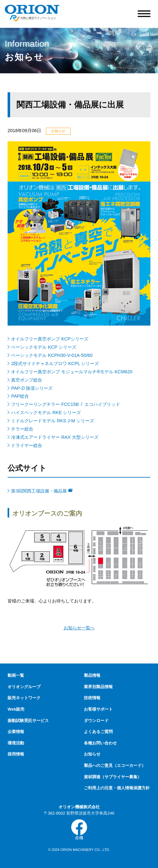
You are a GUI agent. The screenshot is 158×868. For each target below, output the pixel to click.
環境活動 (16, 743)
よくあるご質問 (98, 732)
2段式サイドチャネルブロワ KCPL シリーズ (55, 364)
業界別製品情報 (98, 687)
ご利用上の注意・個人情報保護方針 (117, 788)
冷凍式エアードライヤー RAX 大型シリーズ (55, 437)
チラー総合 (23, 429)
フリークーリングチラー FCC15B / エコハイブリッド (66, 404)
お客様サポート (98, 709)
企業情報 (16, 732)
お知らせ (92, 754)
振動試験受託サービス (28, 721)
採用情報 (16, 754)
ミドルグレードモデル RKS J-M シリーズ (53, 421)
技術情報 (92, 698)
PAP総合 (20, 396)
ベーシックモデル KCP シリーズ (44, 347)
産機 (79, 830)
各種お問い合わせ (100, 743)
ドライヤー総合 (27, 445)
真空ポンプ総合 (27, 380)
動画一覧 (16, 675)
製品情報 (92, 675)
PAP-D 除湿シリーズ (32, 388)
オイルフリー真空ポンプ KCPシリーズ (50, 339)
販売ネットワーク (24, 698)
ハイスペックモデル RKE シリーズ (46, 413)
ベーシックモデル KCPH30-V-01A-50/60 (52, 355)
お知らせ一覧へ (79, 628)
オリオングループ (24, 687)
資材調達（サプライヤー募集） (113, 777)
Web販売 (16, 709)
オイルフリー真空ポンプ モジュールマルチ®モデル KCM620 (72, 372)
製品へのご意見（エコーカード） (115, 765)
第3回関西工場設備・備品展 (42, 491)
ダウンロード (96, 721)
